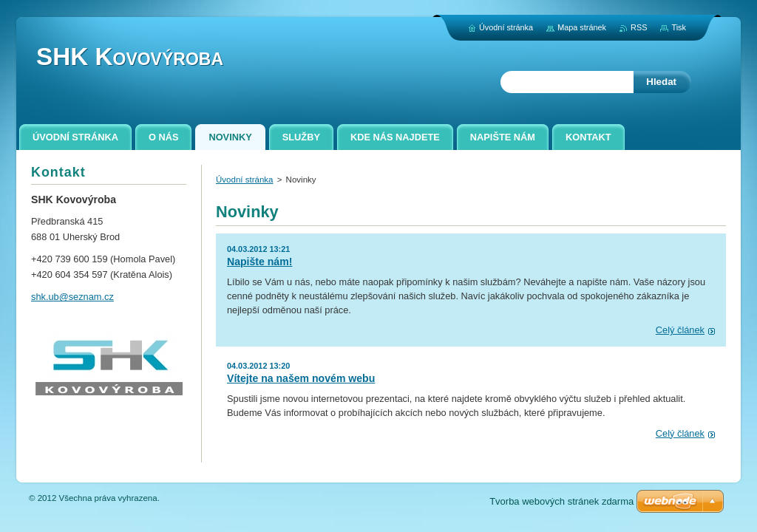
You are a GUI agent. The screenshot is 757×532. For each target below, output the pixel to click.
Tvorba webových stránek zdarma (561, 501)
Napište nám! (259, 262)
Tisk (679, 27)
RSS (639, 27)
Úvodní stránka (244, 180)
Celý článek (680, 330)
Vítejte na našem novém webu (301, 378)
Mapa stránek (582, 27)
